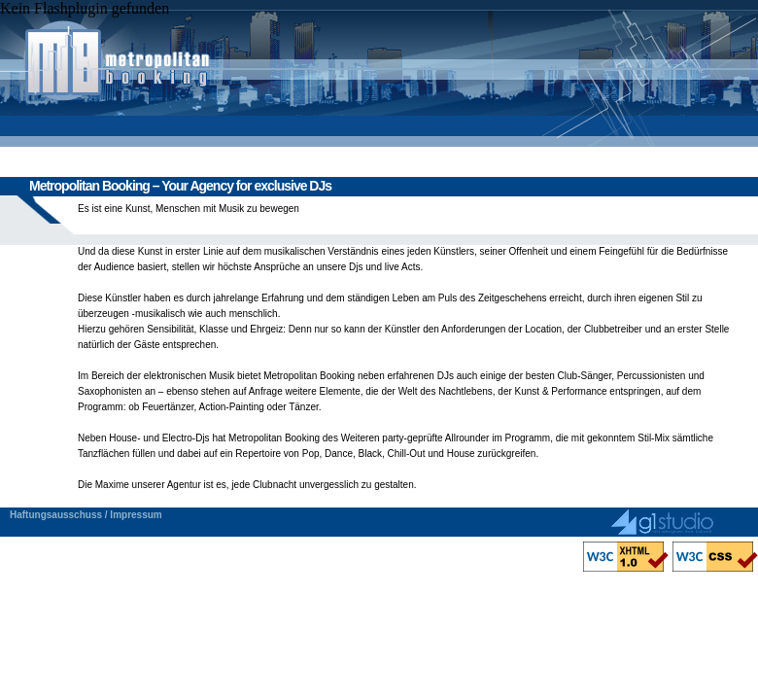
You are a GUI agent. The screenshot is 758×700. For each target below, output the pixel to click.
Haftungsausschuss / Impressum (86, 515)
